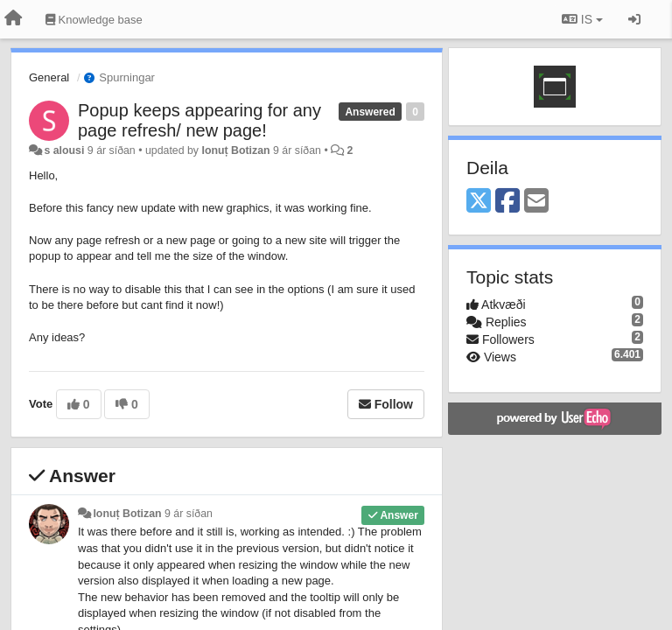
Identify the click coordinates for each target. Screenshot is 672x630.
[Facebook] (507, 202)
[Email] (536, 202)
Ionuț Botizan (235, 150)
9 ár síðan (189, 514)
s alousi (64, 150)
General (49, 77)
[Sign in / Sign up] (634, 19)
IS (582, 19)
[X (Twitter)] (479, 202)
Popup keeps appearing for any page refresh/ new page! (199, 120)
